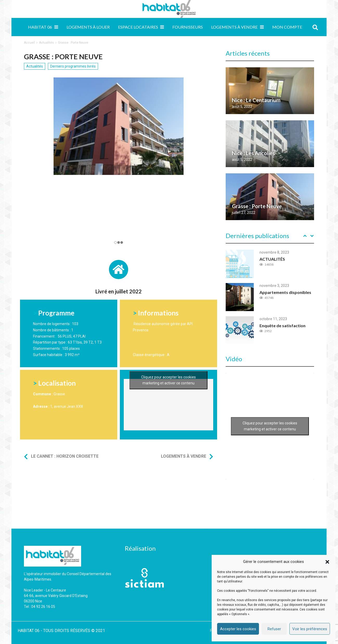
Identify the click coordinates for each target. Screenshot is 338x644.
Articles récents (248, 53)
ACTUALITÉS (272, 259)
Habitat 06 (40, 27)
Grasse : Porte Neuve (257, 206)
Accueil (29, 43)
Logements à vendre (234, 27)
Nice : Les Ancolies (253, 153)
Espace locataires (138, 27)
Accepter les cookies (238, 629)
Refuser (274, 629)
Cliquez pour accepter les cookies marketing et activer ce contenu (168, 380)
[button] (327, 562)
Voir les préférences (310, 629)
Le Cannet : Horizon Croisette (65, 456)
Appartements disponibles (285, 292)
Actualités (46, 43)
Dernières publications (257, 236)
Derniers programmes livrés (73, 66)
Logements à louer (88, 27)
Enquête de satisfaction (282, 326)
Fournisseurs (188, 27)
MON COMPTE (287, 27)
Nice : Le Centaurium (256, 100)
